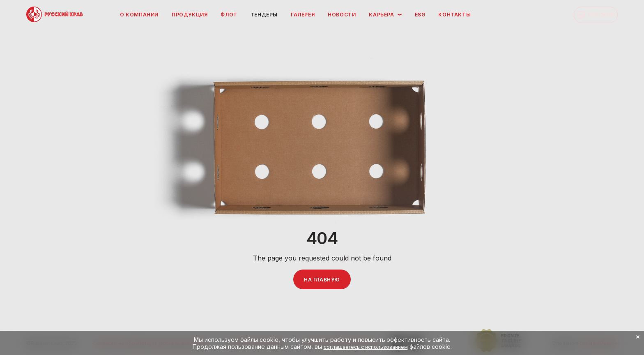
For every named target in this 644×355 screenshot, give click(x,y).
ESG (420, 15)
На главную (322, 280)
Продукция (190, 15)
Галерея (303, 15)
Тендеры (264, 15)
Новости (342, 15)
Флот (229, 15)
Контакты (454, 15)
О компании (139, 15)
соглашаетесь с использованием (366, 347)
